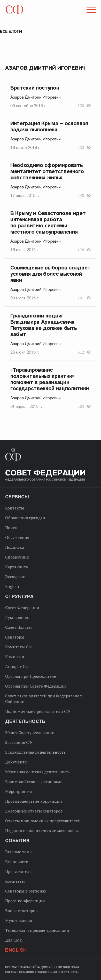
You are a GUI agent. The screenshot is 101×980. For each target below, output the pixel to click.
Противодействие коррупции (34, 801)
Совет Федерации (22, 608)
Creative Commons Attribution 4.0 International (42, 972)
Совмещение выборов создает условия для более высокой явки (50, 274)
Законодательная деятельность (35, 752)
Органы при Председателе (31, 676)
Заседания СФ (19, 742)
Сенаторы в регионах (26, 891)
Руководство (17, 617)
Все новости (17, 862)
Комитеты (15, 881)
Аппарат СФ (17, 666)
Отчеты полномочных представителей (43, 821)
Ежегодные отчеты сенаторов (34, 811)
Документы (16, 762)
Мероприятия (18, 791)
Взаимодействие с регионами (34, 782)
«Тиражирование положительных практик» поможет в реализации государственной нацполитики (50, 379)
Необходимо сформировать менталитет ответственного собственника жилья (47, 171)
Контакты (15, 508)
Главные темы (19, 852)
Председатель (18, 871)
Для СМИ (14, 940)
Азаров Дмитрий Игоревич (36, 97)
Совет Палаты (18, 627)
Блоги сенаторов (21, 911)
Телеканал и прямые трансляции (37, 930)
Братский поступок (35, 88)
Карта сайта (17, 567)
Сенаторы (15, 637)
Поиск (11, 528)
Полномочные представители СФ (38, 711)
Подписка (15, 547)
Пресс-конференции (25, 901)
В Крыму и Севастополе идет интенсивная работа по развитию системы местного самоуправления (48, 222)
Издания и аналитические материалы (42, 831)
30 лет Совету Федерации (30, 732)
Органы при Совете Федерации (36, 686)
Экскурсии (15, 577)
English (12, 586)
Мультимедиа (19, 920)
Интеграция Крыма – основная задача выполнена (49, 126)
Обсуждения (17, 537)
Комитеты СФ (18, 647)
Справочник (17, 557)
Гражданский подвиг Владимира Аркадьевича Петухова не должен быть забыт (44, 325)
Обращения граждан (25, 518)
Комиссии (15, 657)
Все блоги (11, 31)
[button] (91, 11)
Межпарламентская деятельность (38, 772)
